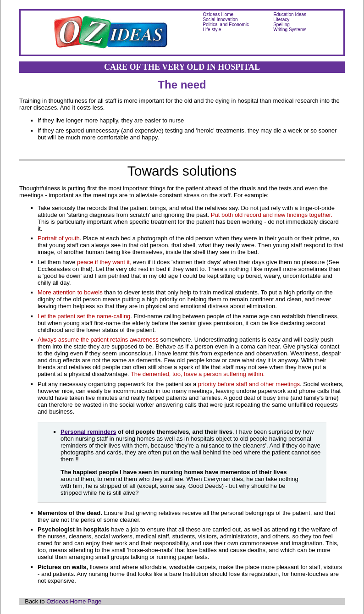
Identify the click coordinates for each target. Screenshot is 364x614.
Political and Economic (226, 25)
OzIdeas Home (218, 14)
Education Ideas (290, 14)
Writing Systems (290, 30)
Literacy (281, 19)
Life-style (212, 30)
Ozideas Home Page (74, 601)
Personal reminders (88, 432)
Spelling (281, 25)
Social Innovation (220, 19)
